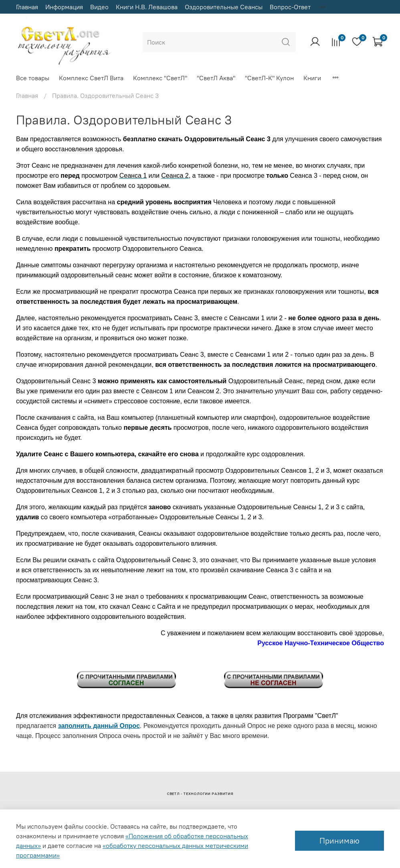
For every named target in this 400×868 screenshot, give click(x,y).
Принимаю (339, 841)
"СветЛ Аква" (216, 78)
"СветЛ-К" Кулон (269, 78)
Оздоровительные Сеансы (224, 7)
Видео (99, 7)
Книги (312, 78)
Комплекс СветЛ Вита (91, 78)
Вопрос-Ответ (290, 7)
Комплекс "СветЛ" (160, 78)
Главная (27, 7)
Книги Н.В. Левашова (147, 7)
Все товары (33, 78)
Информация (64, 7)
